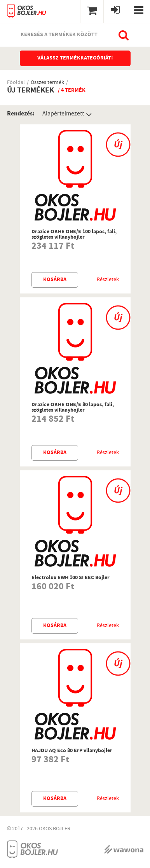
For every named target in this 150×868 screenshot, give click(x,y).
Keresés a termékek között (59, 35)
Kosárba (55, 280)
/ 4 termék (72, 91)
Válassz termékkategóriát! (75, 58)
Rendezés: (21, 114)
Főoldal (16, 83)
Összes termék (47, 83)
